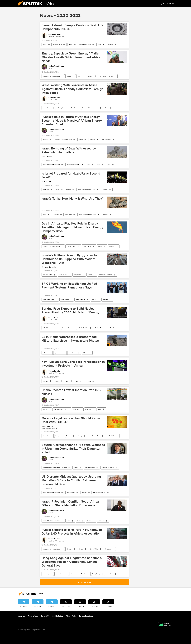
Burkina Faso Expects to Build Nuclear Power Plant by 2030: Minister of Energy (70, 310)
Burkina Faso (99, 328)
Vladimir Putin (71, 246)
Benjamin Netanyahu (73, 164)
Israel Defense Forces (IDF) (86, 190)
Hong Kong (96, 574)
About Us (21, 616)
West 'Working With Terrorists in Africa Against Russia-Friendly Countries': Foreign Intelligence (72, 89)
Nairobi (69, 436)
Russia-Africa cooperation (51, 76)
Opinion (45, 139)
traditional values (94, 436)
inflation (76, 409)
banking (79, 381)
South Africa (65, 300)
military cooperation (105, 275)
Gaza (88, 164)
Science (110, 44)
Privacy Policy (71, 616)
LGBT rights (111, 436)
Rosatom (90, 76)
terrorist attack (90, 468)
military (105, 214)
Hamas (68, 190)
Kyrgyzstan (77, 275)
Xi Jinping (61, 108)
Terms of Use (33, 616)
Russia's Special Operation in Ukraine (55, 468)
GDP (100, 409)
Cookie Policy (58, 616)
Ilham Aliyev (63, 275)
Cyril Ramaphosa (48, 300)
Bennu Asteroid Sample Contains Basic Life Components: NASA (72, 27)
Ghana (45, 409)
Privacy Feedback (86, 616)
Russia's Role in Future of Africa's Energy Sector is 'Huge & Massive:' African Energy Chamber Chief (72, 121)
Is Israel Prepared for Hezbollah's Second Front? (71, 175)
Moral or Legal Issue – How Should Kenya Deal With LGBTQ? (71, 420)
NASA (45, 44)
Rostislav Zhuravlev (108, 468)
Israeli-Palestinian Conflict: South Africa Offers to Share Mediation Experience (70, 503)
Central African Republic (90, 108)
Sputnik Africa (107, 139)
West (107, 108)
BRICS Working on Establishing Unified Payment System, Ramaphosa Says (69, 286)
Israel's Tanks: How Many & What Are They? (73, 198)
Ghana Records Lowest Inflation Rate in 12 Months (71, 392)
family (80, 436)
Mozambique (87, 246)
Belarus (85, 353)
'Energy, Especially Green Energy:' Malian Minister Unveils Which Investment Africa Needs (71, 57)
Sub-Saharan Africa (106, 76)
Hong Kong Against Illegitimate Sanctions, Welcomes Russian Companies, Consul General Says (72, 562)
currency (105, 300)
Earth (99, 44)
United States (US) (99, 493)
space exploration (85, 44)
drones (76, 468)
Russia (69, 76)
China (73, 574)
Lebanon (105, 190)
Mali (79, 76)
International (57, 44)
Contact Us (45, 616)
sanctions (110, 574)
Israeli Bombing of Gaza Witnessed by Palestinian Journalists (69, 150)
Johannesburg (80, 300)
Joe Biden (46, 190)
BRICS (94, 300)
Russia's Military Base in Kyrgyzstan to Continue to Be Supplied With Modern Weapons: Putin (69, 259)
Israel (98, 164)
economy (88, 409)
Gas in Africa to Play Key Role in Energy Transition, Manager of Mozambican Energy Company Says (72, 227)
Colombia (69, 214)
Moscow (92, 139)
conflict (84, 493)
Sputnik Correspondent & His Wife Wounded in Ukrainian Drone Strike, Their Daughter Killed (73, 449)
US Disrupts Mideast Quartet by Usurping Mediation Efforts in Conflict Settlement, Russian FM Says (71, 480)
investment (92, 381)
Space (70, 44)
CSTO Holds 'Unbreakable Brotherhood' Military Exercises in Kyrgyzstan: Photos (70, 339)
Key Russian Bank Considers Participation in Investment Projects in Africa (73, 364)
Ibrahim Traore (67, 328)
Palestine (101, 521)
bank (68, 381)
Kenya (57, 436)
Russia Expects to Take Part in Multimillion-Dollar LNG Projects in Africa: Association (72, 532)
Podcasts (46, 436)
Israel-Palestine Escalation (51, 164)
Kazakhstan (72, 353)
